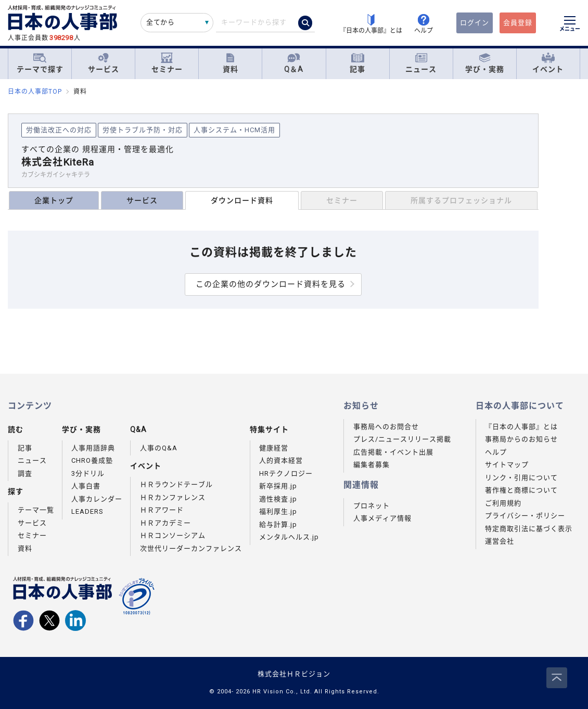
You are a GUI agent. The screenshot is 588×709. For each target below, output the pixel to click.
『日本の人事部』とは (521, 427)
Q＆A (294, 63)
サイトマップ (507, 465)
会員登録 (518, 23)
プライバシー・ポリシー (525, 516)
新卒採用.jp (278, 486)
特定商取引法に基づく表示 (529, 529)
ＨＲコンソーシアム (173, 535)
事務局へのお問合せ (386, 427)
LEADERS (87, 511)
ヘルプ (496, 452)
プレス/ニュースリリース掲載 (402, 439)
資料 (231, 63)
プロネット (372, 506)
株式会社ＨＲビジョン (294, 674)
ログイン (475, 23)
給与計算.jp (278, 524)
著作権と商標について (521, 490)
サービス (104, 63)
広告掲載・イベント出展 (393, 452)
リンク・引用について (521, 478)
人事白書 (86, 486)
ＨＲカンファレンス (173, 497)
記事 (357, 63)
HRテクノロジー (286, 473)
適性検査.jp (278, 499)
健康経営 (274, 448)
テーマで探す (40, 63)
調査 (25, 473)
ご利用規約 (503, 503)
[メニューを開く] (570, 25)
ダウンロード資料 (242, 200)
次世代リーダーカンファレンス (191, 548)
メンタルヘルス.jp (289, 537)
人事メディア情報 (382, 518)
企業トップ (54, 200)
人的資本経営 (281, 460)
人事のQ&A (159, 448)
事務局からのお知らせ (521, 439)
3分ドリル (88, 473)
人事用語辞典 (93, 448)
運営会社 (500, 541)
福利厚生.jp (278, 511)
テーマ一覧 (36, 510)
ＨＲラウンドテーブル (176, 484)
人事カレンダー (97, 499)
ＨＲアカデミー (165, 523)
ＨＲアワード (162, 510)
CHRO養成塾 (92, 460)
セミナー (167, 63)
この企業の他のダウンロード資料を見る (271, 284)
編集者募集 (372, 465)
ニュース (421, 63)
